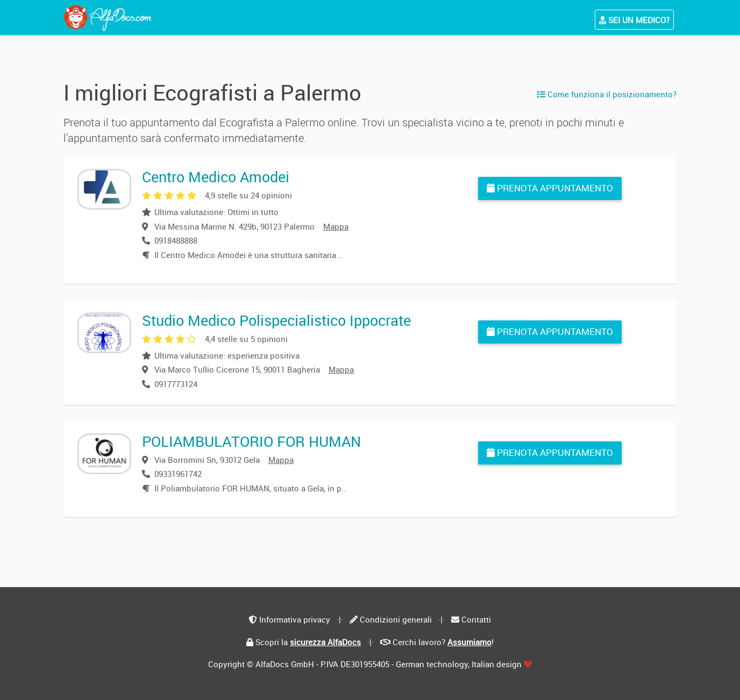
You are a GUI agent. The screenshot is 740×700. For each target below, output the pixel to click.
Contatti (476, 619)
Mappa (336, 226)
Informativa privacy (295, 619)
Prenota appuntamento (550, 188)
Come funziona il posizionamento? (607, 94)
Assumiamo (469, 642)
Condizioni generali (396, 619)
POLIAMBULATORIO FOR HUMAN (251, 441)
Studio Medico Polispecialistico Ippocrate (276, 320)
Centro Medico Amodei (216, 177)
